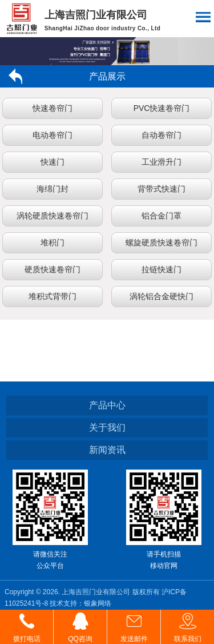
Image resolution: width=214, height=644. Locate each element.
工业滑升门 (161, 162)
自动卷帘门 (161, 135)
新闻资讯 (107, 450)
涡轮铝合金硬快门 (161, 296)
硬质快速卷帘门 (53, 269)
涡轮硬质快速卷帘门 (53, 216)
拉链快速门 (161, 269)
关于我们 (107, 428)
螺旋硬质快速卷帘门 (161, 243)
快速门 (53, 162)
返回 (20, 76)
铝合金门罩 (161, 216)
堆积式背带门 (53, 296)
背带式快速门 (161, 189)
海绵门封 (53, 189)
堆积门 (53, 243)
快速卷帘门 (53, 108)
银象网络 (98, 603)
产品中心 (107, 405)
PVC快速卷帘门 (162, 108)
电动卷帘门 (53, 135)
